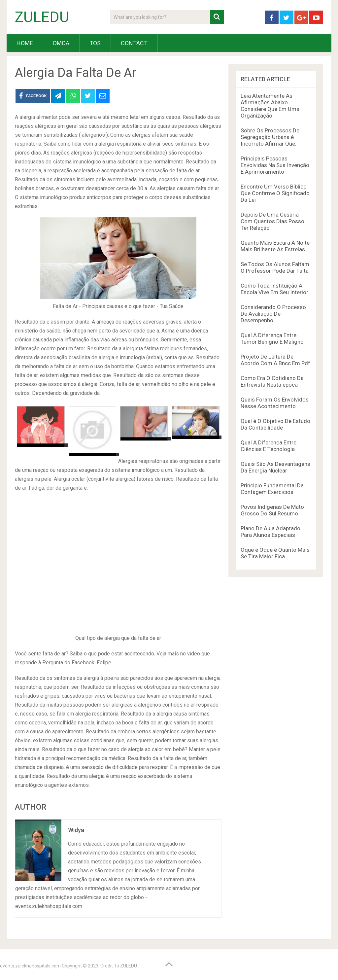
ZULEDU (42, 17)
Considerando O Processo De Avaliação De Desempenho (273, 314)
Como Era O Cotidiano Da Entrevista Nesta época (272, 381)
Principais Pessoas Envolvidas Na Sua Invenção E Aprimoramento (275, 165)
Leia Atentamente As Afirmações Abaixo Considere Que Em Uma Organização (270, 106)
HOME (25, 43)
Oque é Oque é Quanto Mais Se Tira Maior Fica (275, 553)
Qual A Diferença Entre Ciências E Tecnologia (269, 446)
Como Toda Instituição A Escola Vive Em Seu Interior (274, 289)
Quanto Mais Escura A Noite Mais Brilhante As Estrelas (275, 246)
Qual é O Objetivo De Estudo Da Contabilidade (275, 424)
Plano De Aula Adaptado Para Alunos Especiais (270, 532)
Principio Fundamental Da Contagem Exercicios (272, 489)
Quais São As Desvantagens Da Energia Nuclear (275, 467)
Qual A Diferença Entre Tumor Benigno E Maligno (272, 338)
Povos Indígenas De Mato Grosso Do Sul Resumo (272, 510)
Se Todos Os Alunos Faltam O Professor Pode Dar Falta (275, 267)
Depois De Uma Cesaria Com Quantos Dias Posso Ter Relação (272, 221)
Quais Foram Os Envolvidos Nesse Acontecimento (275, 403)
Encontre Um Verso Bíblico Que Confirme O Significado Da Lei (275, 193)
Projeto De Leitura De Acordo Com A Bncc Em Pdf (275, 360)
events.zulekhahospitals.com (30, 966)
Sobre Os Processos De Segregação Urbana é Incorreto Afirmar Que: (270, 137)
